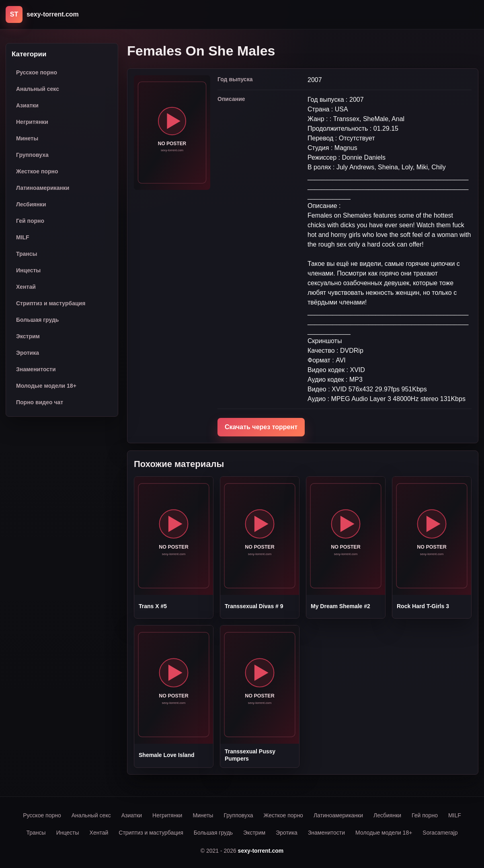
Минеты (27, 138)
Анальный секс (38, 89)
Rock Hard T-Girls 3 (423, 606)
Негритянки (32, 122)
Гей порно (30, 221)
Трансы (27, 254)
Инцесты (28, 270)
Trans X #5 (153, 606)
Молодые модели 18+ (46, 386)
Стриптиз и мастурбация (51, 303)
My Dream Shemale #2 (340, 606)
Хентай (26, 287)
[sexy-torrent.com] (42, 14)
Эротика (28, 353)
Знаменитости (36, 369)
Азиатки (27, 105)
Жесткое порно (37, 171)
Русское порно (37, 72)
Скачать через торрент (261, 427)
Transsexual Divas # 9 (254, 606)
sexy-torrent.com (261, 851)
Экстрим (28, 336)
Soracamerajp (440, 833)
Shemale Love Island (167, 755)
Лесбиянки (31, 204)
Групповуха (32, 155)
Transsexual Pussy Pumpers (250, 755)
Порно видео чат (40, 402)
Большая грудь (37, 320)
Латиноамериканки (43, 188)
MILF (23, 237)
